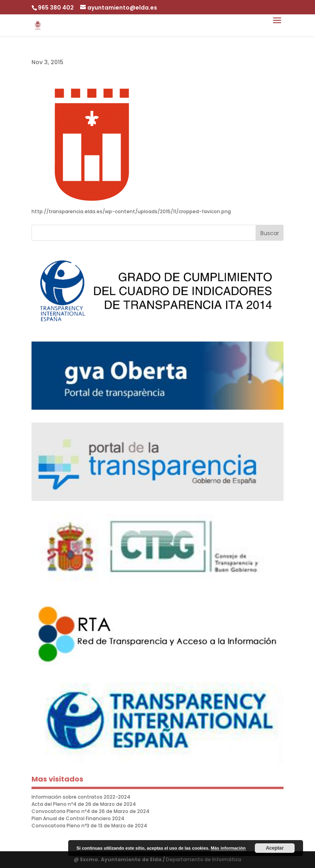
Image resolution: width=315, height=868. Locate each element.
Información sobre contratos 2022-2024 (81, 797)
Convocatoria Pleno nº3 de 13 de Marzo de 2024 (89, 826)
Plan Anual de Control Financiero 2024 (78, 818)
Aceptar (275, 848)
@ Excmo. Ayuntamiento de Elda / (120, 859)
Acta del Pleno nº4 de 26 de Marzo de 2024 (84, 804)
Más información (228, 848)
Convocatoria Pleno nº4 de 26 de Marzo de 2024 (91, 811)
